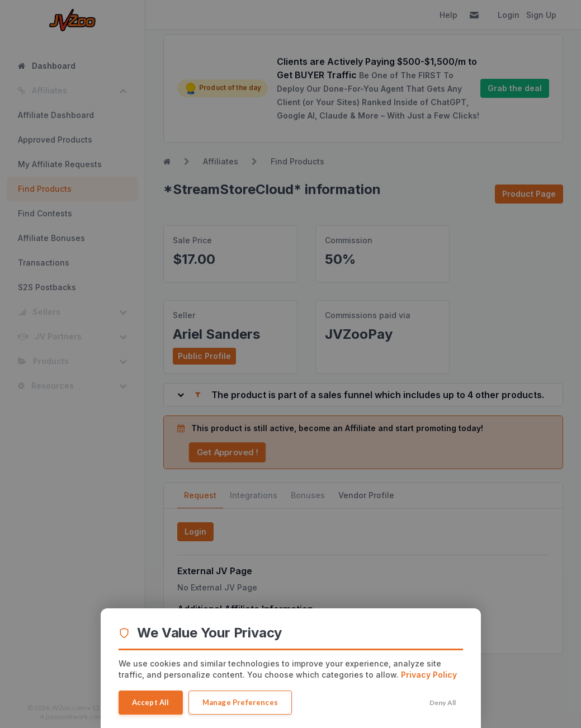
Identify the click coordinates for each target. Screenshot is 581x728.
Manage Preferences (240, 702)
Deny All (443, 703)
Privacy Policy (429, 675)
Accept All (151, 702)
